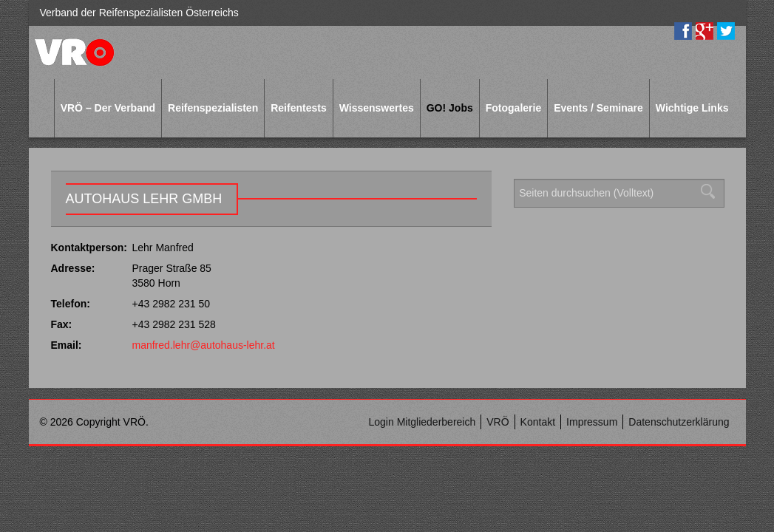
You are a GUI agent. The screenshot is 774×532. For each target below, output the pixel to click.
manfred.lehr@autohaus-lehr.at (204, 345)
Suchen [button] (712, 191)
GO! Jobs (450, 108)
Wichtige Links (692, 108)
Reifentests (298, 108)
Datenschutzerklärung (679, 422)
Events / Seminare (598, 108)
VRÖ (498, 422)
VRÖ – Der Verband (108, 108)
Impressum (592, 422)
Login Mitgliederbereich (422, 422)
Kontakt (538, 422)
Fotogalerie (513, 108)
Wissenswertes (377, 108)
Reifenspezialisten (213, 108)
